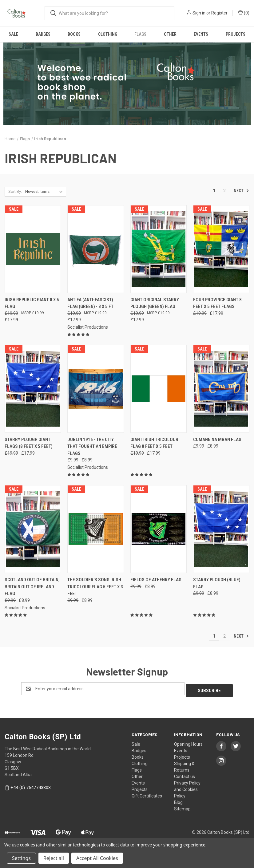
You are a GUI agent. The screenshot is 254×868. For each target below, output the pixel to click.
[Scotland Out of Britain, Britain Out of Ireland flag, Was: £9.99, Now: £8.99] (33, 529)
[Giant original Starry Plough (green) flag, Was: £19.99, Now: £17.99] (159, 249)
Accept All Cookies (97, 858)
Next (241, 191)
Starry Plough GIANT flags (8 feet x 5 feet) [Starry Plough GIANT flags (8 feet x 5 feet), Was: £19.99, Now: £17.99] (29, 443)
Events (201, 34)
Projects (236, 34)
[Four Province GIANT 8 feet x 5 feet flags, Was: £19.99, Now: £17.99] (221, 249)
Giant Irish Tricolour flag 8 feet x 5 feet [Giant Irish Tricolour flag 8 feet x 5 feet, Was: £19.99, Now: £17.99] (154, 443)
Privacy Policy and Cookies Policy (187, 788)
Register (219, 13)
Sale (13, 34)
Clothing (108, 34)
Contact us (185, 775)
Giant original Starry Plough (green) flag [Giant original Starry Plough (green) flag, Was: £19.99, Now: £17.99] (155, 303)
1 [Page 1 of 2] (214, 191)
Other (170, 34)
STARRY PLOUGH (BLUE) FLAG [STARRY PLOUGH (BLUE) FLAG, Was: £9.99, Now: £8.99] (217, 583)
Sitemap (182, 807)
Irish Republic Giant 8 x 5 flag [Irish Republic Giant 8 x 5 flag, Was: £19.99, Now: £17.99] (32, 303)
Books (74, 34)
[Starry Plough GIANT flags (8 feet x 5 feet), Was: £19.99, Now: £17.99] (33, 389)
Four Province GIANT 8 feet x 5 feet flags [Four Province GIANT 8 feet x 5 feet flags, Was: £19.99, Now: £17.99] (217, 303)
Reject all (54, 858)
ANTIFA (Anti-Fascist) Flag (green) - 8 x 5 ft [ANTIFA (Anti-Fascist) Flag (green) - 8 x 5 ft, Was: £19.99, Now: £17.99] (90, 303)
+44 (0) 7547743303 (31, 786)
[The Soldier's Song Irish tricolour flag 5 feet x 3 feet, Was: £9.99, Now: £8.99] (95, 529)
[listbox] (45, 192)
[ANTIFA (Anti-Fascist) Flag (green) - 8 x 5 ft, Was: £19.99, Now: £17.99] (95, 249)
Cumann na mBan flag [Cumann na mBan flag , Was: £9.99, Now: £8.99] (217, 440)
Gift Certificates (147, 794)
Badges (43, 34)
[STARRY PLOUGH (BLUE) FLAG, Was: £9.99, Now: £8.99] (221, 529)
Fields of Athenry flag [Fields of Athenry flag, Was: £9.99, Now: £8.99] (156, 580)
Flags (140, 34)
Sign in (199, 13)
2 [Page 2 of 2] (224, 191)
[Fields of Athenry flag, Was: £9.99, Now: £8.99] (159, 529)
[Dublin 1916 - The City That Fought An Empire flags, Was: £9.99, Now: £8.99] (95, 389)
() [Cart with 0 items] (244, 13)
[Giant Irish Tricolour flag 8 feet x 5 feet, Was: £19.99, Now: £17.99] (159, 389)
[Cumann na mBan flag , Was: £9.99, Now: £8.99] (221, 389)
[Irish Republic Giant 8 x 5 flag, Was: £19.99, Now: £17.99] (33, 249)
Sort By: (15, 191)
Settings (21, 858)
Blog (178, 801)
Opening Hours (188, 742)
